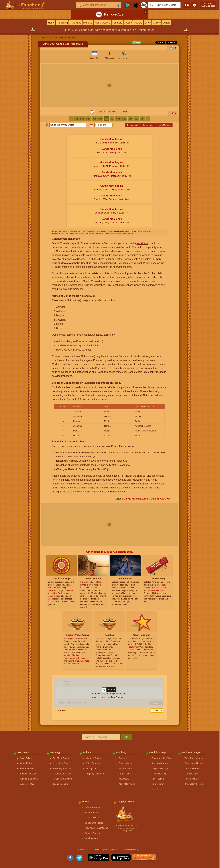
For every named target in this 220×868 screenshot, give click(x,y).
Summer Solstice (28, 774)
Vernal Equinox (27, 768)
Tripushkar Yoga (159, 774)
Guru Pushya (158, 784)
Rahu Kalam (125, 774)
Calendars (76, 23)
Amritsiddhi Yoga (160, 763)
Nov (136, 119)
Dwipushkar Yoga (160, 768)
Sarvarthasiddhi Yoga (162, 758)
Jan (76, 119)
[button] (164, 5)
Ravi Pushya (158, 779)
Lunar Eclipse (27, 763)
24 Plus (124, 112)
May (100, 119)
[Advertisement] (109, 85)
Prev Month (133, 125)
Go (127, 737)
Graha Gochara (60, 784)
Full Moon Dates (61, 758)
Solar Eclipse (26, 758)
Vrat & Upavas (102, 23)
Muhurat (88, 23)
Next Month (165, 125)
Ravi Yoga (156, 789)
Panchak (123, 758)
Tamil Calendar (192, 768)
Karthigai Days (192, 774)
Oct (130, 119)
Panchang (62, 23)
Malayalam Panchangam (97, 828)
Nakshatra (142, 243)
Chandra (61, 251)
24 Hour (112, 112)
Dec (143, 119)
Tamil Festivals (192, 779)
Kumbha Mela (91, 838)
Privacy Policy (127, 831)
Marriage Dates (93, 758)
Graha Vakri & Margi (63, 779)
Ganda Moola (125, 763)
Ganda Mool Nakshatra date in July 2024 (147, 499)
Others (167, 23)
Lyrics (148, 23)
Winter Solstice (27, 784)
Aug (118, 119)
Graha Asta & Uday (62, 774)
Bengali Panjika (92, 833)
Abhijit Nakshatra (127, 784)
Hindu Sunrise (92, 813)
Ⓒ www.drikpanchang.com (127, 828)
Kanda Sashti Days (194, 784)
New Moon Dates (61, 763)
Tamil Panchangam (194, 758)
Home (51, 23)
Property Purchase (95, 774)
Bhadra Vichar (126, 768)
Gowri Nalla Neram (194, 763)
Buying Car (91, 768)
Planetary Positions (62, 768)
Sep (124, 119)
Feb (82, 119)
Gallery (157, 23)
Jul (112, 119)
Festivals (117, 23)
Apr (94, 119)
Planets (138, 23)
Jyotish (128, 23)
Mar (88, 119)
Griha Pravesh (93, 763)
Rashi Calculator (93, 818)
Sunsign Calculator (94, 823)
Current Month (149, 125)
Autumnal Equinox (29, 779)
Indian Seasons (92, 807)
